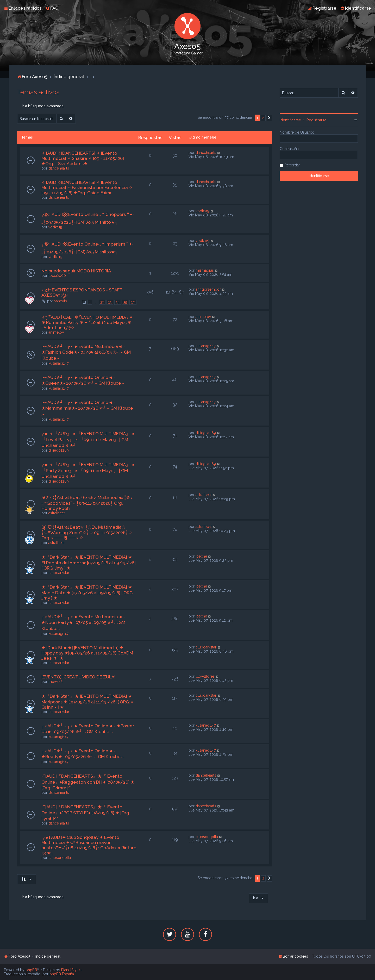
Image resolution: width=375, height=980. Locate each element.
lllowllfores (205, 676)
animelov (56, 332)
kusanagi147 (58, 363)
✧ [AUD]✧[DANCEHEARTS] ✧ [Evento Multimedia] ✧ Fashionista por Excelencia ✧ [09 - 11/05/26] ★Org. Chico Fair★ (87, 188)
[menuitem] (52, 8)
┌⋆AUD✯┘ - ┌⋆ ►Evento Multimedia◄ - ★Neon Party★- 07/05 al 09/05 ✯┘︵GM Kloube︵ (83, 623)
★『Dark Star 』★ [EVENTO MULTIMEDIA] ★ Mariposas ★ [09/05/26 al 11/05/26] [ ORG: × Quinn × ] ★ (87, 702)
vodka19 (55, 227)
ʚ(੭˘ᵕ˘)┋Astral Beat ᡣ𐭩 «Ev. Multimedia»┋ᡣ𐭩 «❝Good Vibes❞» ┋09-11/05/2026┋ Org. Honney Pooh (87, 503)
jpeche (201, 556)
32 (102, 302)
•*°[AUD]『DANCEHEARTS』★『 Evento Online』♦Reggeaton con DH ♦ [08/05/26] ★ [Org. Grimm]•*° (88, 782)
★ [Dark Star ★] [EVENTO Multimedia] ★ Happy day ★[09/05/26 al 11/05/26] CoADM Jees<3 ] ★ (87, 653)
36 (133, 302)
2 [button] (263, 118)
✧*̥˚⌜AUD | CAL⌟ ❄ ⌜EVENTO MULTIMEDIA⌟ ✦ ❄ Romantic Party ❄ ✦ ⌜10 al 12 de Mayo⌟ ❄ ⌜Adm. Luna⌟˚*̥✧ (87, 322)
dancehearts (59, 168)
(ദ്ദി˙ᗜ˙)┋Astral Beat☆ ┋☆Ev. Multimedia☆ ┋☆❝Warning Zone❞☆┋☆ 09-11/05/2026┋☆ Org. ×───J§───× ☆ (87, 532)
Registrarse (317, 120)
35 (125, 302)
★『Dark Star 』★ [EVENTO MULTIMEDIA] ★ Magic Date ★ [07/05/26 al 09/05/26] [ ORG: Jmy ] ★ (87, 592)
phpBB (31, 970)
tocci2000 (57, 276)
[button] (269, 118)
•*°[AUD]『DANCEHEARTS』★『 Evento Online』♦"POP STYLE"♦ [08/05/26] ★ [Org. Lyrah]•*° (86, 813)
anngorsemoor (208, 289)
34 (118, 302)
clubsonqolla (60, 858)
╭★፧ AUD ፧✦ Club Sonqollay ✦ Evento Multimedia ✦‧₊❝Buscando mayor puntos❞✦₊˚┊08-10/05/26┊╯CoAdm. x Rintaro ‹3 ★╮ (89, 845)
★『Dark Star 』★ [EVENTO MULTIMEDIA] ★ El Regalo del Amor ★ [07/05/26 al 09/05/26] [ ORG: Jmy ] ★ (89, 563)
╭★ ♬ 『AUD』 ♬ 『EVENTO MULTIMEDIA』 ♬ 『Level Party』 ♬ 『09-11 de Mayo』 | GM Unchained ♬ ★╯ (88, 439)
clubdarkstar (59, 573)
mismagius (205, 270)
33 (110, 302)
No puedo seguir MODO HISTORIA (76, 271)
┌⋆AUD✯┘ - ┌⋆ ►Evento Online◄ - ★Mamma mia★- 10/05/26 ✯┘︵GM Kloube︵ (87, 408)
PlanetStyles (71, 970)
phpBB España (62, 974)
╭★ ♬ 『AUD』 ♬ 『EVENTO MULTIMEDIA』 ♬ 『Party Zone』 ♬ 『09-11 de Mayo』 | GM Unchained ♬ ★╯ (88, 470)
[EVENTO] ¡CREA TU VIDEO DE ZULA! (78, 677)
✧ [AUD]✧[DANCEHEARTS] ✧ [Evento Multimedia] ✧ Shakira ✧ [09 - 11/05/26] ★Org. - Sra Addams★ (83, 158)
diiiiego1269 (59, 450)
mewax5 (55, 682)
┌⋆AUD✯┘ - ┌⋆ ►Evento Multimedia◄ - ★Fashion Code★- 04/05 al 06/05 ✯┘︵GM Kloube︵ (86, 352)
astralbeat (57, 513)
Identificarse (290, 120)
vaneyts (61, 301)
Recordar (292, 165)
